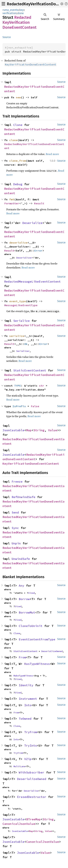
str (42, 386)
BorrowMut (27, 612)
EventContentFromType (37, 639)
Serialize (21, 321)
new (18, 97)
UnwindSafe (21, 559)
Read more (52, 154)
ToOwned (25, 719)
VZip (28, 759)
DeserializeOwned (52, 651)
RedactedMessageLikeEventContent (32, 281)
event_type (18, 301)
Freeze (17, 482)
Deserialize (32, 223)
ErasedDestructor (32, 797)
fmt (12, 199)
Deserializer (24, 258)
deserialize (18, 243)
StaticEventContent (30, 370)
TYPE (18, 386)
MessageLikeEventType (21, 305)
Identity (26, 685)
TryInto (31, 745)
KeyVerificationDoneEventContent (31, 464)
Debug (18, 184)
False (35, 406)
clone (13, 140)
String (39, 430)
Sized (31, 593)
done (21, 13)
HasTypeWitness (37, 664)
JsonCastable (13, 430)
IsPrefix (19, 406)
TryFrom (31, 732)
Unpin (16, 543)
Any (21, 586)
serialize (17, 336)
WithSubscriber (32, 772)
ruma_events (10, 10)
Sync (15, 528)
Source (7, 37)
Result (39, 203)
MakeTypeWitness (23, 676)
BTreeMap (34, 819)
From (22, 657)
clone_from (18, 161)
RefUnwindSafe (23, 497)
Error (38, 251)
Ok (26, 344)
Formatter (12, 203)
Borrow (24, 599)
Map (29, 430)
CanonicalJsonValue (19, 824)
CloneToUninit (31, 626)
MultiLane (19, 766)
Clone (18, 125)
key (21, 10)
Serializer (23, 351)
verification (9, 13)
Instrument (28, 699)
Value (53, 430)
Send (15, 512)
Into (28, 705)
